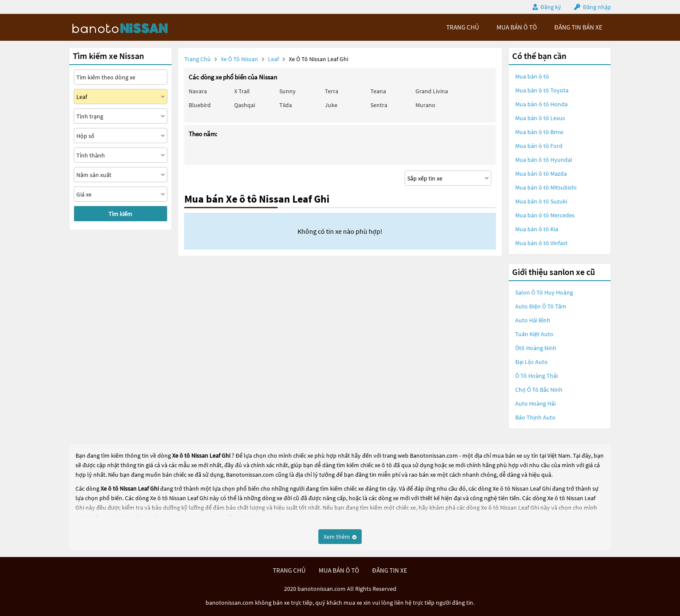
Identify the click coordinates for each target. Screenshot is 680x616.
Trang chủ (198, 59)
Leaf (274, 59)
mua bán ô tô (517, 27)
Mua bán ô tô (532, 76)
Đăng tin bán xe (578, 27)
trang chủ (463, 27)
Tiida (286, 105)
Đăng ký (551, 7)
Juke (331, 105)
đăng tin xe (390, 570)
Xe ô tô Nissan (239, 59)
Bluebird (200, 105)
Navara (198, 91)
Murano (425, 105)
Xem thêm (340, 537)
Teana (378, 91)
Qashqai (245, 105)
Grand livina (432, 91)
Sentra (379, 105)
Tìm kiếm (120, 214)
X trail (242, 91)
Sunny (288, 91)
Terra (332, 91)
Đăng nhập (597, 7)
